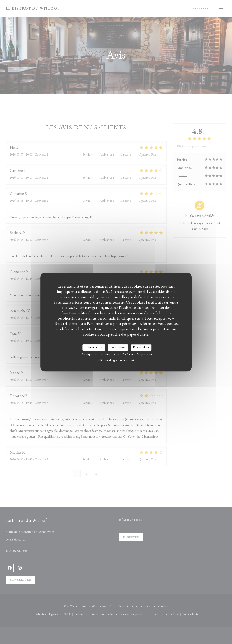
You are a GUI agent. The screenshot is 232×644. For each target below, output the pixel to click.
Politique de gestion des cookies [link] (117, 360)
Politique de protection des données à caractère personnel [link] (118, 354)
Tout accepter (94, 347)
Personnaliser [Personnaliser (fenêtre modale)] (141, 347)
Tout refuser (118, 347)
